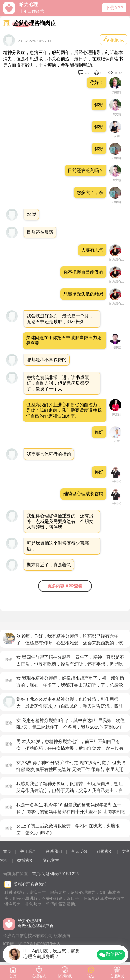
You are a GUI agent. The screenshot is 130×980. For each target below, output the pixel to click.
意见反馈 (79, 851)
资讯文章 (51, 860)
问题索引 (105, 851)
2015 (64, 874)
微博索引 (25, 860)
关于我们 (28, 851)
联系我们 (54, 851)
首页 (7, 851)
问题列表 (50, 874)
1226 (74, 874)
